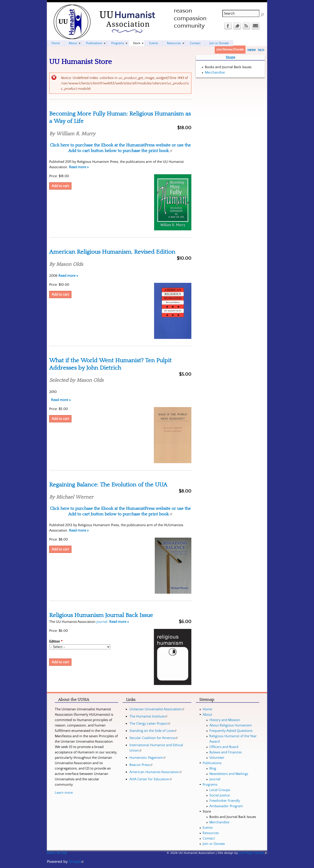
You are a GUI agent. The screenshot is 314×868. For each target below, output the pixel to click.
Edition (56, 641)
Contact (195, 43)
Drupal (76, 862)
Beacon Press (141, 765)
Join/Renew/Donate (230, 50)
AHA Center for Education (151, 779)
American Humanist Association (156, 772)
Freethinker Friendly (225, 801)
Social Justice (220, 795)
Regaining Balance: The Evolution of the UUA (108, 485)
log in (261, 50)
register (252, 50)
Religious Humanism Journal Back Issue (101, 615)
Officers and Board (224, 747)
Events (154, 43)
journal (102, 622)
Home (56, 43)
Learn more (64, 793)
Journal (215, 779)
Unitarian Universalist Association (157, 709)
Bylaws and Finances (226, 752)
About (73, 43)
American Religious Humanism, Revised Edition (112, 252)
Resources (174, 43)
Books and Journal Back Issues (228, 67)
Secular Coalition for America (154, 738)
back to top (57, 853)
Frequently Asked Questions (231, 731)
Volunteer (217, 758)
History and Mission (225, 720)
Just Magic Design (253, 853)
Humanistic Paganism (147, 758)
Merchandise (215, 72)
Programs (118, 43)
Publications (94, 43)
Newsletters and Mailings (229, 774)
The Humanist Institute (148, 716)
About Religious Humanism (231, 725)
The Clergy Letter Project (150, 724)
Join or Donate (219, 43)
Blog (213, 768)
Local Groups (220, 790)
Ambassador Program (226, 806)
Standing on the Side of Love (153, 731)
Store (137, 43)
